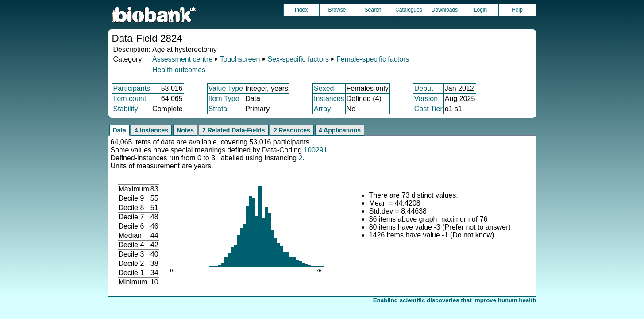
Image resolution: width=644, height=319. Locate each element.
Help (517, 10)
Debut (424, 88)
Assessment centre (182, 59)
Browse (337, 10)
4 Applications (340, 130)
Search (373, 10)
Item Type (224, 99)
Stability (126, 109)
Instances (329, 99)
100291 (315, 150)
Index (301, 10)
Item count (130, 99)
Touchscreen (240, 59)
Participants (132, 88)
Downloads (445, 10)
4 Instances (151, 130)
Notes (185, 130)
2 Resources (292, 130)
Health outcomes (179, 70)
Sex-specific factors (298, 59)
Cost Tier (428, 109)
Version (426, 99)
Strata (218, 109)
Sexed (324, 88)
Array (322, 109)
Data (120, 130)
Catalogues (409, 10)
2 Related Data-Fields (234, 130)
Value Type (226, 88)
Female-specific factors (373, 59)
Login (480, 10)
